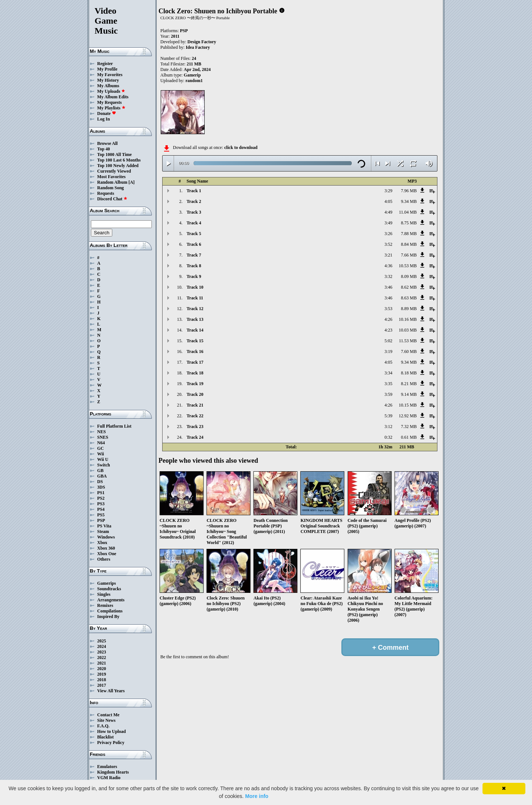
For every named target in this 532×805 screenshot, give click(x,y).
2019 (102, 674)
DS (100, 482)
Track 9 (194, 276)
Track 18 (195, 373)
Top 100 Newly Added (118, 166)
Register (105, 64)
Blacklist (105, 737)
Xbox (102, 543)
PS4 (101, 509)
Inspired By (108, 617)
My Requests (109, 102)
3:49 (388, 223)
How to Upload (111, 731)
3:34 (388, 373)
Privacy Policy (111, 743)
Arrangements (111, 600)
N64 (101, 443)
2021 (102, 663)
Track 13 (195, 319)
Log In (103, 119)
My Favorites (110, 75)
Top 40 (104, 149)
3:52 (388, 244)
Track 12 (195, 309)
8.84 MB (409, 244)
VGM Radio (109, 778)
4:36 (388, 266)
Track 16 (195, 351)
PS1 (101, 493)
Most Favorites (111, 177)
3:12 (388, 427)
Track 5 (194, 234)
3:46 (388, 287)
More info (257, 796)
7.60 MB (409, 351)
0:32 (388, 437)
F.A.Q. (103, 726)
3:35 (388, 384)
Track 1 (194, 191)
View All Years (111, 691)
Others (104, 559)
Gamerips (107, 583)
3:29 (388, 191)
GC (100, 448)
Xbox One (107, 554)
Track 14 (195, 330)
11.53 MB (408, 341)
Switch (104, 465)
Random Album (112, 182)
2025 (102, 641)
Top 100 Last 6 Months (119, 160)
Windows (106, 537)
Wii (100, 454)
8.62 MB (409, 287)
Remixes (105, 605)
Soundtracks (109, 589)
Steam (103, 531)
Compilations (110, 611)
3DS (101, 487)
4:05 (388, 201)
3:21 (388, 255)
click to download (241, 147)
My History (108, 80)
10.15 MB (408, 405)
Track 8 (194, 266)
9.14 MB (409, 394)
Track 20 (195, 394)
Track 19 (195, 384)
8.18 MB (409, 373)
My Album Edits (113, 97)
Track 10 (195, 287)
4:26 (388, 319)
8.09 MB (409, 276)
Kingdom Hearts (113, 772)
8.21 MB (409, 384)
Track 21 (195, 405)
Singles (104, 594)
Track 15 (195, 341)
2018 (102, 680)
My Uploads (111, 91)
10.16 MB (408, 319)
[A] (132, 182)
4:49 (388, 212)
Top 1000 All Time (114, 154)
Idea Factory (198, 47)
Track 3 (194, 212)
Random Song (110, 188)
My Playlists (111, 108)
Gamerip (192, 75)
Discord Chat (112, 199)
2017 (102, 685)
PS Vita (104, 526)
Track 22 (195, 416)
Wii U (103, 459)
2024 (102, 646)
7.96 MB (409, 191)
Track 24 (195, 437)
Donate (107, 113)
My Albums (108, 86)
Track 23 (195, 427)
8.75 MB (409, 223)
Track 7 (194, 255)
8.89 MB (409, 309)
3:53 (388, 309)
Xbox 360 (106, 548)
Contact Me (108, 715)
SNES (103, 437)
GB (100, 471)
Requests (106, 193)
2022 (102, 658)
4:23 (388, 330)
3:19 (388, 351)
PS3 (101, 504)
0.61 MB (409, 437)
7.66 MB (409, 255)
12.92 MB (408, 416)
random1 (194, 81)
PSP (101, 520)
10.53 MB (408, 266)
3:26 (388, 234)
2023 (102, 652)
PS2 (101, 498)
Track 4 (194, 223)
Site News (106, 720)
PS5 (101, 515)
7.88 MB (409, 234)
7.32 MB (409, 427)
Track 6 (194, 244)
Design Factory (202, 42)
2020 (102, 669)
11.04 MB (408, 212)
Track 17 (195, 362)
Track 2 (194, 201)
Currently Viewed (114, 171)
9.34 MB (409, 201)
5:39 (388, 416)
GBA (102, 476)
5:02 (388, 341)
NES (101, 432)
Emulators (107, 767)
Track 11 (195, 298)
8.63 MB (409, 298)
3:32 (388, 276)
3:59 (388, 394)
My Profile (107, 69)
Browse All (107, 143)
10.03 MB (408, 330)
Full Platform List (114, 426)
